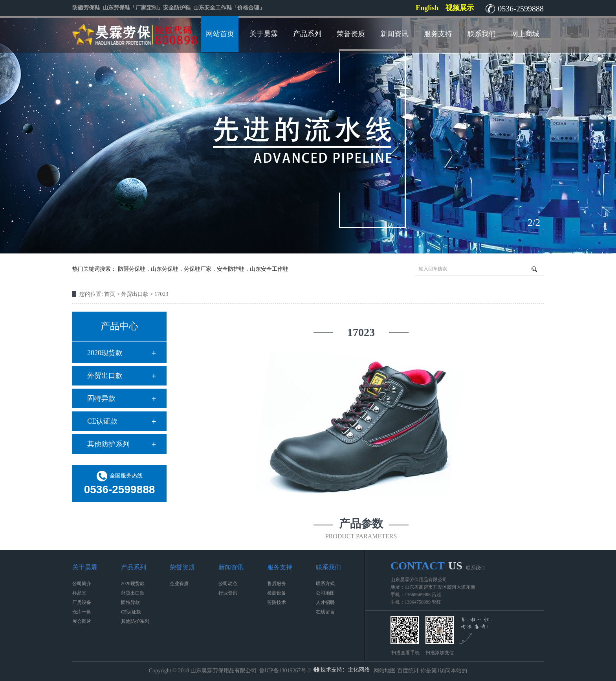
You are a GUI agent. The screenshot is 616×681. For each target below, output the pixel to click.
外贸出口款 (105, 376)
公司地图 (325, 593)
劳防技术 (277, 602)
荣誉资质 (351, 34)
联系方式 (325, 584)
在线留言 (325, 612)
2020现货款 (105, 353)
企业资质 (179, 584)
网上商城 (525, 34)
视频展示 (460, 8)
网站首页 (220, 34)
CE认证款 (102, 421)
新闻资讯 (394, 34)
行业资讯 (228, 593)
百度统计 (408, 671)
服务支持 (438, 34)
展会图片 (82, 621)
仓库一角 (82, 612)
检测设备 (277, 593)
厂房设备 (82, 602)
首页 (110, 294)
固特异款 (101, 398)
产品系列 (307, 34)
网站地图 (385, 671)
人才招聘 (325, 602)
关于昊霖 (264, 34)
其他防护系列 (108, 444)
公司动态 (228, 584)
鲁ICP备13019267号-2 (285, 671)
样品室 (79, 593)
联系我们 (482, 34)
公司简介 (82, 584)
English (427, 8)
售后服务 (277, 584)
